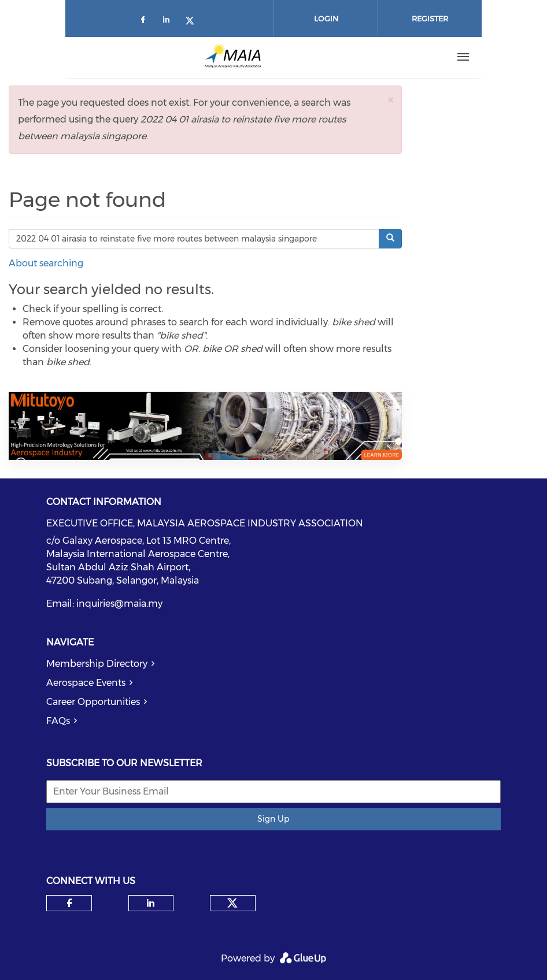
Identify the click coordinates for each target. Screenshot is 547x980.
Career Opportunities (93, 702)
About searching (46, 263)
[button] (390, 100)
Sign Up (273, 819)
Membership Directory (97, 664)
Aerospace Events (86, 683)
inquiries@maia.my (119, 604)
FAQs (58, 721)
